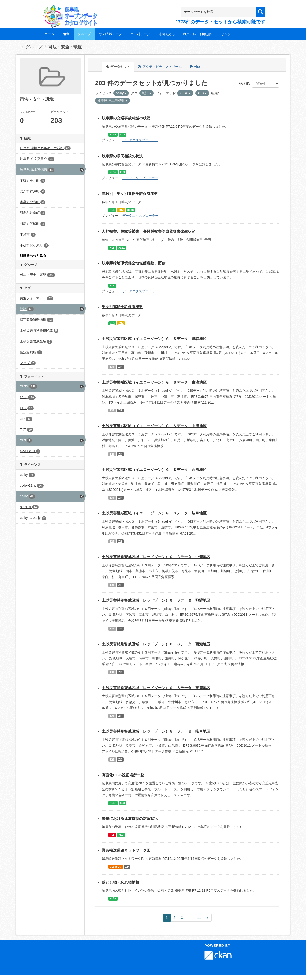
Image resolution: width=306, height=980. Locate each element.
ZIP (120, 367)
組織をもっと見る (33, 255)
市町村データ (140, 34)
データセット (118, 67)
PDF (112, 835)
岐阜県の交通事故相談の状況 (126, 118)
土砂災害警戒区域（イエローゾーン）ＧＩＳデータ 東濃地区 (154, 382)
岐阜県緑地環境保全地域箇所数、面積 (134, 263)
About (196, 67)
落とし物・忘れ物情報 (120, 882)
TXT (112, 367)
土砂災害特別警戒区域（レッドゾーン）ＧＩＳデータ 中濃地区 (156, 557)
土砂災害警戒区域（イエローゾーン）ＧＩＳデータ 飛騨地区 (154, 339)
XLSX (113, 134)
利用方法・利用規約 (198, 34)
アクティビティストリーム (160, 67)
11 (199, 918)
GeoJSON (115, 867)
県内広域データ (111, 34)
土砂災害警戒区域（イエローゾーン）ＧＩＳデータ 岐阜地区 (154, 513)
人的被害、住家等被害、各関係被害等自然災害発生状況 (149, 231)
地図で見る (167, 34)
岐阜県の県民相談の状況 (122, 156)
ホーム (49, 34)
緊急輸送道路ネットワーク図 (126, 850)
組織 (66, 34)
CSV (121, 210)
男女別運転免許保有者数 (122, 307)
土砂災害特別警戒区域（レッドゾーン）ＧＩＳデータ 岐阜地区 (156, 731)
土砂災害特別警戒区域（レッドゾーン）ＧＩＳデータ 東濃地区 (156, 688)
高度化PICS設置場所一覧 (123, 775)
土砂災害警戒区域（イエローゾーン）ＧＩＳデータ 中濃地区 (154, 426)
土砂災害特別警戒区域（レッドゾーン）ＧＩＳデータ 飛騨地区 (156, 600)
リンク (226, 34)
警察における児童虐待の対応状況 (130, 819)
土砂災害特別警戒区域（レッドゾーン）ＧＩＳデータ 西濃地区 (156, 644)
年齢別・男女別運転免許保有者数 (130, 194)
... (190, 918)
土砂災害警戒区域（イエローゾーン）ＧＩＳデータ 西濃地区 (154, 470)
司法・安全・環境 (65, 47)
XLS (122, 134)
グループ (84, 34)
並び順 (244, 84)
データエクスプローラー (140, 140)
